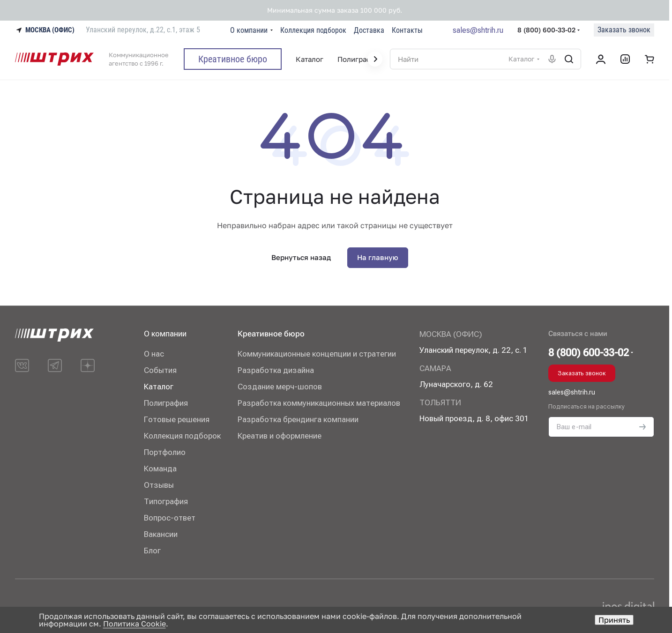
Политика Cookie (134, 624)
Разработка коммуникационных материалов (319, 403)
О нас (154, 354)
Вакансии (161, 534)
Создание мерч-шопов (280, 387)
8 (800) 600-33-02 (546, 30)
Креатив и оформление (280, 436)
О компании (165, 334)
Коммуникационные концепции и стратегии (317, 354)
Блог (152, 551)
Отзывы (159, 485)
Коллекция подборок (182, 436)
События (160, 370)
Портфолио (165, 452)
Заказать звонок (624, 30)
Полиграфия (166, 403)
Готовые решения (177, 419)
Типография (166, 501)
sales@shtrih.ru (478, 30)
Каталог (159, 387)
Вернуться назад (301, 257)
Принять (614, 620)
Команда (160, 469)
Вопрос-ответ (170, 518)
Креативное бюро (271, 334)
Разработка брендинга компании (298, 419)
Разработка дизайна (276, 370)
